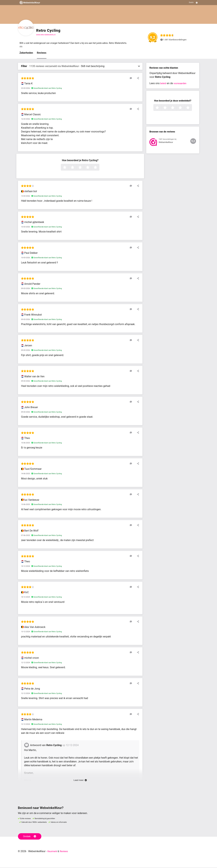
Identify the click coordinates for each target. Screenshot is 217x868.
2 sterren (76, 168)
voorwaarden (182, 84)
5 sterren (99, 168)
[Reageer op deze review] (133, 79)
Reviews (42, 53)
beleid (164, 84)
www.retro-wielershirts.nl (46, 35)
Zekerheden (26, 53)
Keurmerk (53, 852)
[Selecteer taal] (193, 3)
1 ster (68, 168)
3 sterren (84, 168)
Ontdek (30, 837)
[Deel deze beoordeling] (137, 79)
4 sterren (91, 168)
